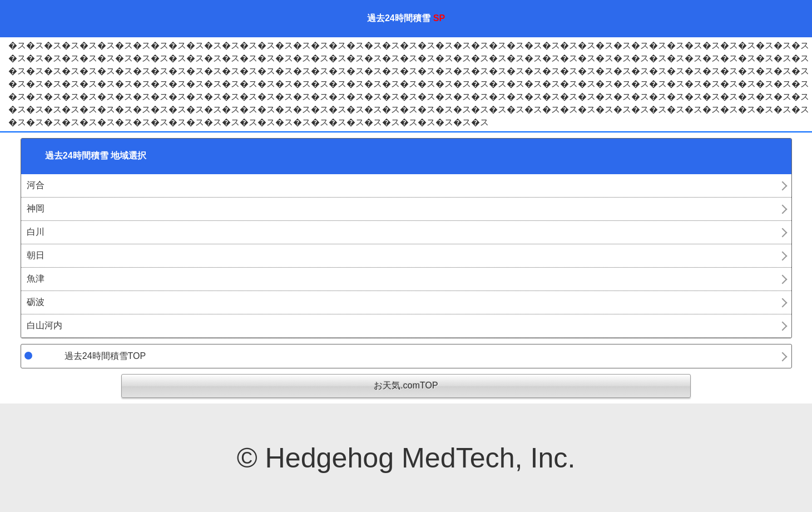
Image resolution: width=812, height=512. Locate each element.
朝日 (36, 255)
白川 (36, 232)
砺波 (36, 302)
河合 (36, 185)
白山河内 (44, 325)
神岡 (36, 208)
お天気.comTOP (406, 385)
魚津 (36, 279)
